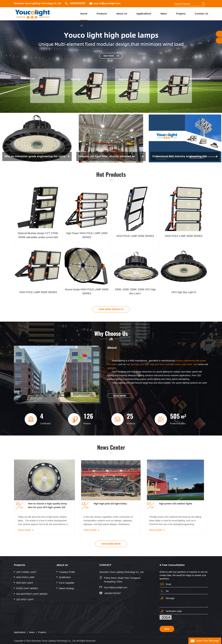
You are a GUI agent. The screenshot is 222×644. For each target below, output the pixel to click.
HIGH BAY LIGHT (25, 583)
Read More (120, 396)
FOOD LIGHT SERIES (27, 588)
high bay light (133, 364)
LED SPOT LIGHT (25, 599)
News (164, 14)
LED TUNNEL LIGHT (26, 572)
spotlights (112, 368)
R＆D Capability (67, 583)
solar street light (190, 364)
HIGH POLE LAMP (25, 577)
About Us (122, 14)
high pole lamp (157, 364)
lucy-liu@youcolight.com (107, 4)
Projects (181, 14)
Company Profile (67, 572)
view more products (111, 309)
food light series (173, 364)
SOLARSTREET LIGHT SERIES (32, 594)
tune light (145, 364)
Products (102, 14)
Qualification (65, 577)
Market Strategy (67, 588)
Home (84, 14)
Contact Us (201, 14)
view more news (111, 544)
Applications (144, 14)
